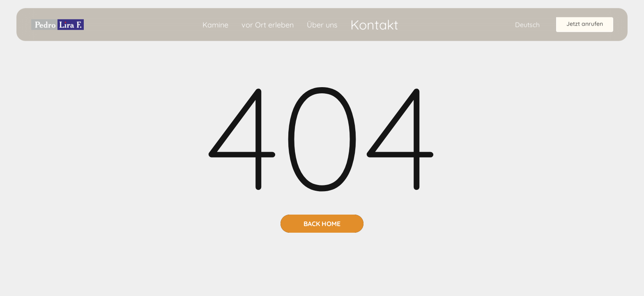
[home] (57, 24)
